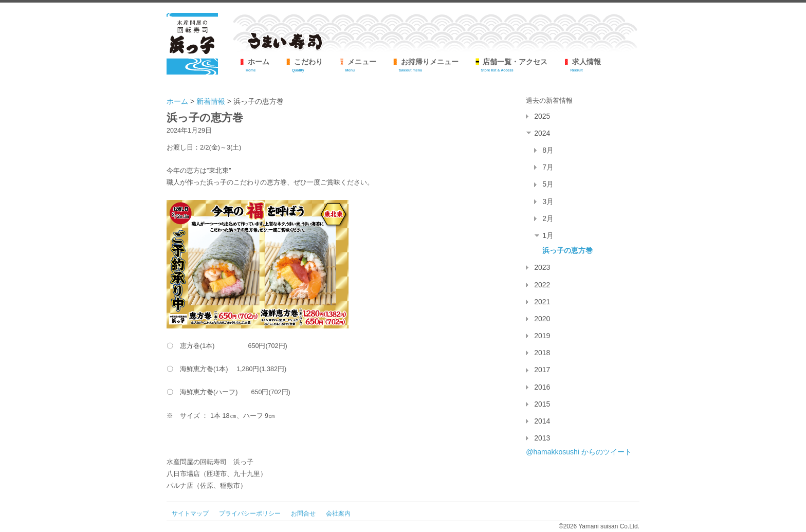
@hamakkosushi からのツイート (579, 452)
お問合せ (303, 513)
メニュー (357, 65)
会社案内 (338, 513)
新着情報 (211, 101)
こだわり (304, 65)
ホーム (254, 65)
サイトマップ (190, 513)
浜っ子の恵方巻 (567, 250)
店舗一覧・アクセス (511, 65)
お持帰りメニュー (425, 65)
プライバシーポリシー (250, 513)
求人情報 (582, 65)
